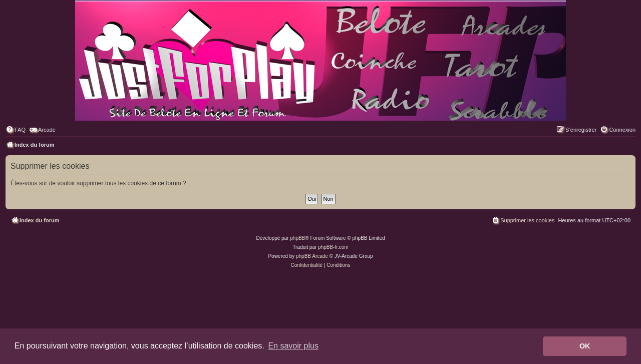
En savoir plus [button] (293, 346)
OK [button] (585, 346)
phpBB (297, 238)
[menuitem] (16, 130)
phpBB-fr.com (333, 247)
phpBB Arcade (312, 256)
